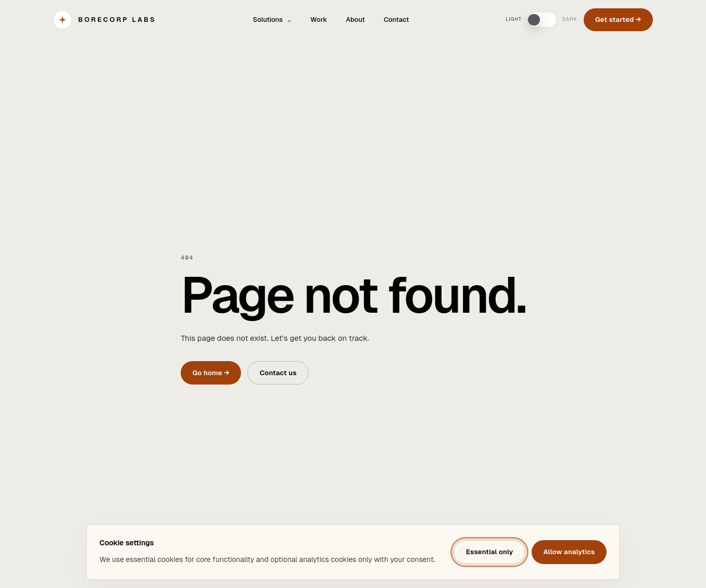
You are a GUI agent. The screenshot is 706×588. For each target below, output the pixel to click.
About (355, 20)
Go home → (211, 373)
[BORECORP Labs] (105, 20)
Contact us (278, 373)
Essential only (490, 552)
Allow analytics (569, 552)
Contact (396, 20)
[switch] (542, 20)
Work (319, 20)
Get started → (618, 20)
